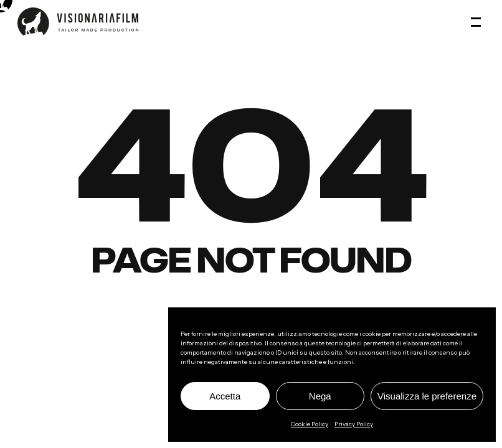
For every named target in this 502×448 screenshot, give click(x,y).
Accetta (225, 396)
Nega (320, 396)
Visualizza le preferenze (427, 396)
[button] (478, 22)
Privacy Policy (354, 424)
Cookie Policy (310, 424)
